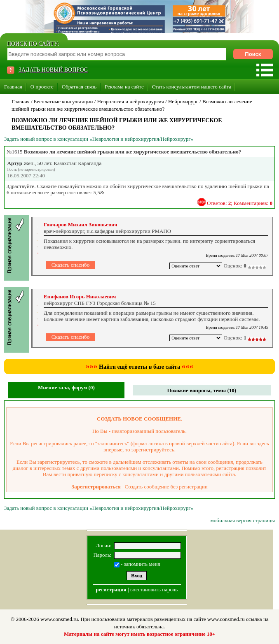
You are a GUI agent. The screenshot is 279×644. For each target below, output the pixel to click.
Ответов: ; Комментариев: (240, 203)
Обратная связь (79, 87)
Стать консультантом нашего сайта (192, 87)
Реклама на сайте (124, 87)
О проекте (42, 87)
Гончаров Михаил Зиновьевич (81, 224)
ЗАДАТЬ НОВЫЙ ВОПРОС (53, 70)
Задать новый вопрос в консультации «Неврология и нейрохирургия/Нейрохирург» (99, 139)
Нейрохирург (183, 101)
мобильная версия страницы (243, 520)
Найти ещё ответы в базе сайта (139, 367)
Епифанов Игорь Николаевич (80, 296)
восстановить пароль (154, 589)
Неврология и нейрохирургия (131, 101)
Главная (13, 87)
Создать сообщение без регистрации (166, 487)
